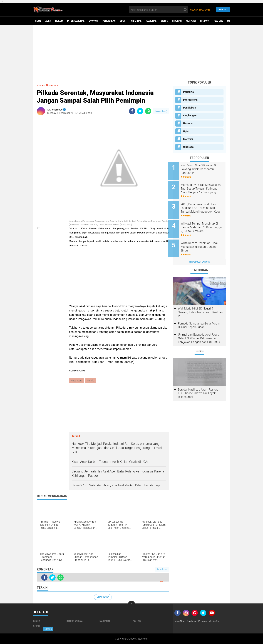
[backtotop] (131, 605)
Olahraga (188, 147)
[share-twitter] (140, 111)
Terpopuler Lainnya (199, 255)
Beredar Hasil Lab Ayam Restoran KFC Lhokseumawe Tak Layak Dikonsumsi (199, 386)
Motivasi (191, 21)
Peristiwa (188, 92)
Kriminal (136, 21)
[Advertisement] (131, 52)
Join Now (181, 621)
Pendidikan (109, 21)
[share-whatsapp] (148, 111)
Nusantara (54, 85)
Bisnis (164, 21)
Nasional (151, 21)
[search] (158, 10)
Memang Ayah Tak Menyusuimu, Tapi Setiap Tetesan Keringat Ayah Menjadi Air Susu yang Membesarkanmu (201, 187)
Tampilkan (162, 570)
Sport (123, 21)
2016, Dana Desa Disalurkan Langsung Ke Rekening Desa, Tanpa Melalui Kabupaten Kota (203, 205)
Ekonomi (94, 21)
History (205, 21)
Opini (186, 131)
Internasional (76, 21)
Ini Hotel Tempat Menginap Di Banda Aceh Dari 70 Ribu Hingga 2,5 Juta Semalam (204, 223)
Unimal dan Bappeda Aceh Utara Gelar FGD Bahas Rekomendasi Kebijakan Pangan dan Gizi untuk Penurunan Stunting (199, 331)
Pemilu (91, 381)
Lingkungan (190, 115)
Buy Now (193, 621)
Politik (137, 621)
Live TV (222, 10)
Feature (218, 21)
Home (38, 21)
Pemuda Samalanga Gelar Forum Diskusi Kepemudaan (199, 318)
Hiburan (177, 21)
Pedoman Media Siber (213, 621)
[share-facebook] (132, 111)
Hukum (59, 21)
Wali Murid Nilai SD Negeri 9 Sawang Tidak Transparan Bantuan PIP (203, 169)
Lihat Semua (103, 597)
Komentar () (161, 111)
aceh (48, 21)
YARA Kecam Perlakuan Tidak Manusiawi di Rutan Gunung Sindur (204, 241)
